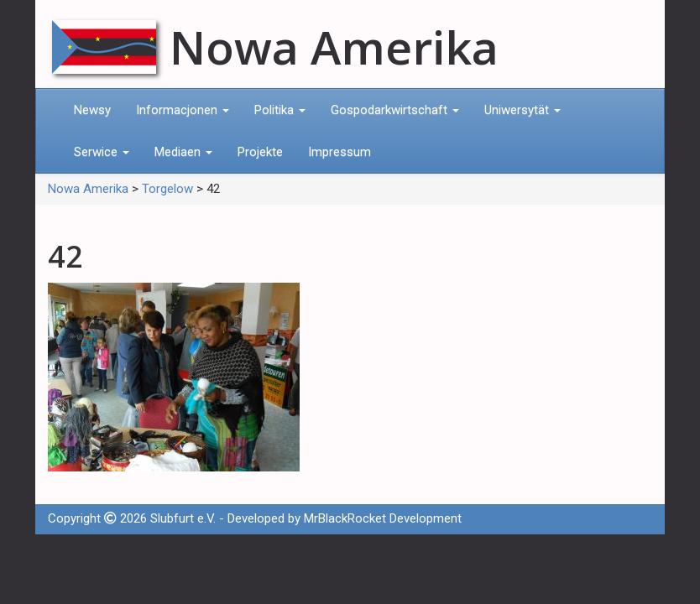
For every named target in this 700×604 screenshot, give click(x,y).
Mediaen (183, 152)
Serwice (102, 152)
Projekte (260, 152)
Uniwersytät (522, 110)
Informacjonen (183, 110)
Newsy (92, 110)
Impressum (340, 152)
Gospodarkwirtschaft (395, 110)
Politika (280, 110)
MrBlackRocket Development (383, 518)
